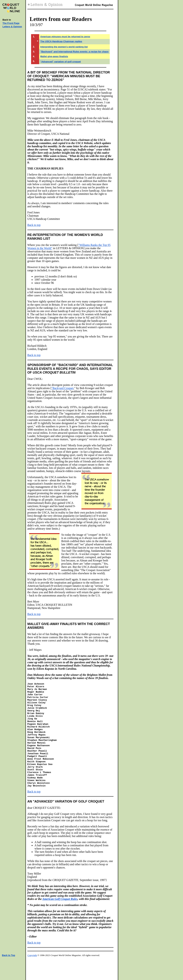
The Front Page (11, 23)
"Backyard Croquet (62, 388)
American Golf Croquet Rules (60, 920)
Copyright (32, 976)
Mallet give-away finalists (54, 56)
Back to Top (8, 976)
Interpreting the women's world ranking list (64, 47)
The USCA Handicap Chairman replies (61, 41)
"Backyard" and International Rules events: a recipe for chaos (74, 52)
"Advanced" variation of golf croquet (60, 62)
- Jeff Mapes (34, 650)
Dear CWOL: (35, 379)
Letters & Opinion (12, 27)
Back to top (34, 225)
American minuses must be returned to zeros (65, 37)
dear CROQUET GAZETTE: (44, 829)
